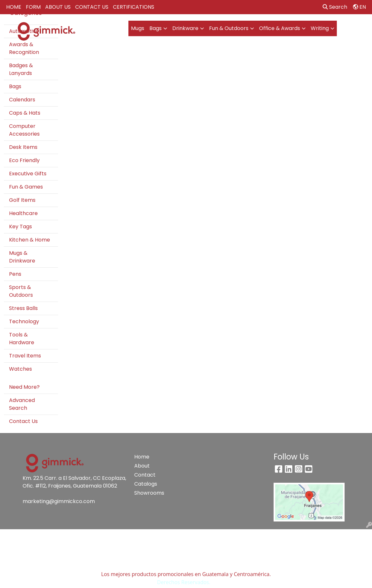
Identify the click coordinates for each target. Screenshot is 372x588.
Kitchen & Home (30, 240)
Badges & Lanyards (21, 69)
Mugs (138, 28)
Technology (24, 321)
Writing (320, 28)
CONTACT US (92, 7)
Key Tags (20, 227)
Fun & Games (26, 187)
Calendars (22, 100)
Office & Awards (280, 28)
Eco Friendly (24, 160)
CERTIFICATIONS (134, 7)
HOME (14, 7)
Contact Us (23, 421)
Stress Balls (23, 308)
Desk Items (23, 147)
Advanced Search (22, 404)
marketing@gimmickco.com (59, 501)
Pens (15, 274)
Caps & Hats (25, 113)
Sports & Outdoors (21, 291)
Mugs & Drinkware (22, 257)
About (142, 466)
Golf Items (22, 200)
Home (142, 457)
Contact (145, 475)
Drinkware (185, 28)
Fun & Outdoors (229, 28)
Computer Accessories (24, 130)
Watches (20, 369)
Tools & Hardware (22, 339)
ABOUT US (58, 7)
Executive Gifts (28, 174)
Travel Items (25, 356)
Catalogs (146, 484)
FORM (33, 7)
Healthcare (23, 213)
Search (335, 7)
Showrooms (148, 493)
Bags (156, 28)
